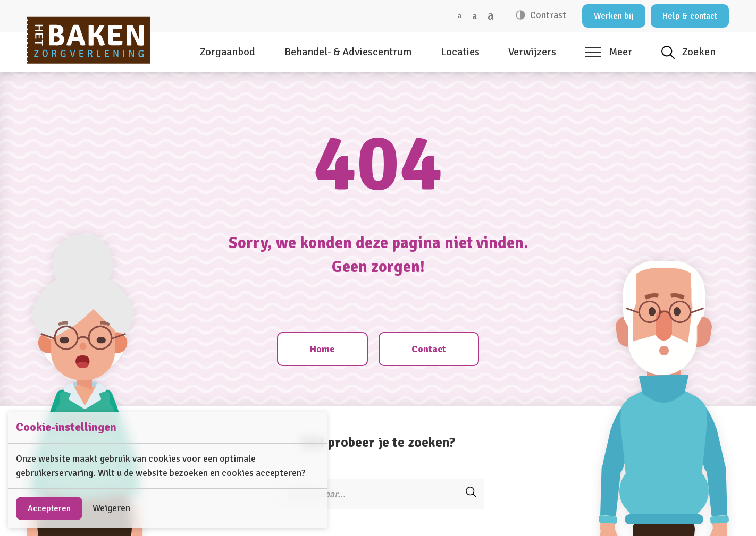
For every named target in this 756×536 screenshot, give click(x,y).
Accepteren (49, 508)
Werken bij (614, 16)
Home (322, 349)
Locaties (460, 52)
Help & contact (690, 16)
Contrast (547, 15)
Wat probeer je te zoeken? (378, 442)
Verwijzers (532, 52)
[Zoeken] (365, 494)
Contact (429, 349)
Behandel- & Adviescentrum (348, 52)
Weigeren (111, 508)
